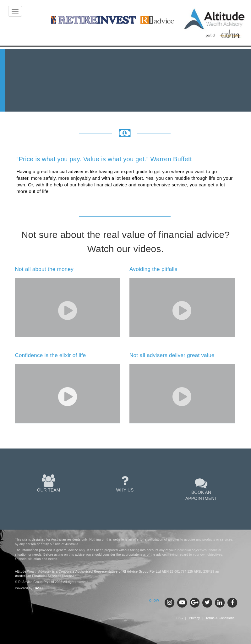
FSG (180, 618)
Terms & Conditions (220, 618)
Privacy (194, 618)
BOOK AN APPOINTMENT (201, 489)
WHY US (125, 483)
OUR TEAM (48, 483)
